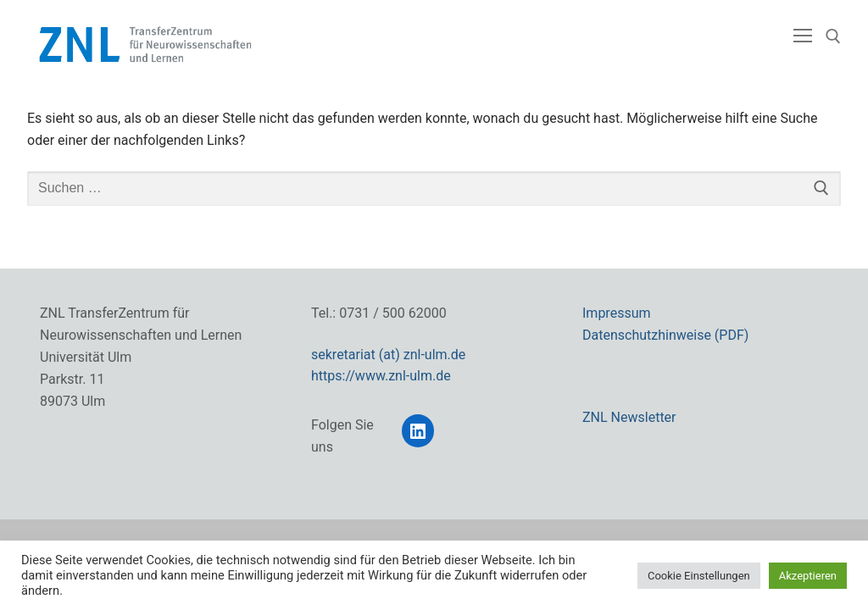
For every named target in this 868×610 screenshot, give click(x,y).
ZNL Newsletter (629, 417)
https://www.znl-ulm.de (381, 376)
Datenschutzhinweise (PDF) (665, 335)
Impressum (617, 313)
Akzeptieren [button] (808, 576)
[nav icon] (803, 36)
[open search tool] (833, 36)
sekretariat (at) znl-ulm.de (388, 355)
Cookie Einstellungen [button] (699, 576)
